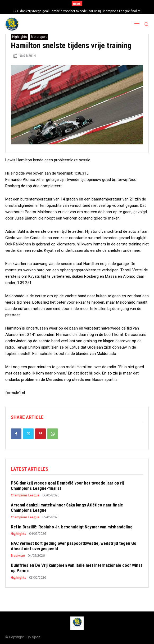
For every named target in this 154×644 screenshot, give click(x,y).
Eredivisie (18, 556)
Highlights (20, 37)
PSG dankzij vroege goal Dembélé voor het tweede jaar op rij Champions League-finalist (77, 11)
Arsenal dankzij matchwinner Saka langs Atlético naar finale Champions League (67, 508)
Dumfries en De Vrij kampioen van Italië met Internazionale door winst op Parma (76, 568)
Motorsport (39, 37)
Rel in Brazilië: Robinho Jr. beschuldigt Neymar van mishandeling (72, 527)
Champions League (25, 495)
